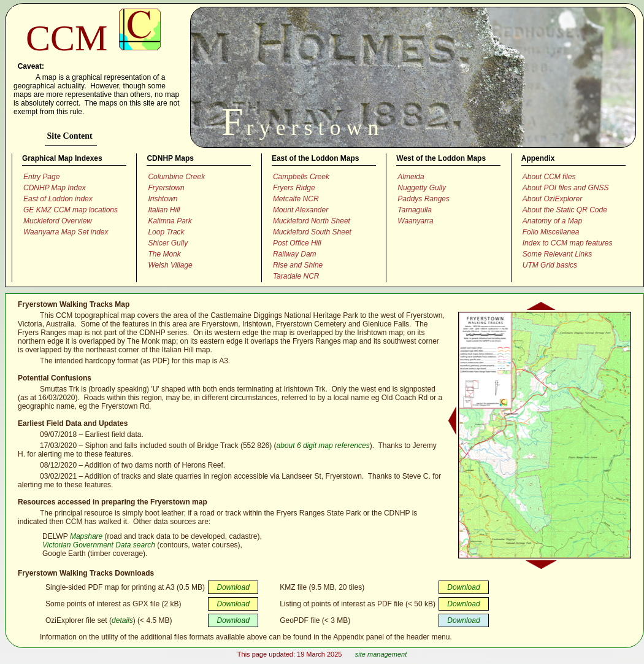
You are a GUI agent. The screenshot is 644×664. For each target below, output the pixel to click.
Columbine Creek (176, 177)
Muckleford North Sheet (312, 221)
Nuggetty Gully (422, 188)
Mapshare (86, 536)
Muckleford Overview (58, 221)
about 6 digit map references (323, 446)
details (122, 620)
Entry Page (41, 177)
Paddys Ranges (424, 199)
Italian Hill (164, 210)
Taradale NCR (296, 276)
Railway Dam (295, 254)
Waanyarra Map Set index (66, 232)
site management (381, 654)
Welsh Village (170, 265)
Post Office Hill (297, 243)
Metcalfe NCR (296, 199)
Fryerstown (166, 188)
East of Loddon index (58, 199)
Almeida (411, 177)
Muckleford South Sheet (312, 232)
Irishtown (163, 199)
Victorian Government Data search (99, 545)
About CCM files (549, 177)
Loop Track (166, 232)
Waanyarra (415, 221)
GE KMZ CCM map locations (71, 210)
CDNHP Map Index (55, 188)
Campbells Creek (301, 177)
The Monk (164, 254)
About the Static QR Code (565, 210)
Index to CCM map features (568, 243)
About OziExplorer (552, 199)
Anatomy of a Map (552, 221)
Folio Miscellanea (551, 232)
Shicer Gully (168, 243)
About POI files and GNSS (566, 188)
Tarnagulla (415, 210)
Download (233, 587)
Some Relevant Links (557, 254)
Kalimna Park (170, 221)
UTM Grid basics (550, 265)
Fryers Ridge (294, 188)
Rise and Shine (298, 265)
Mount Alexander (301, 210)
